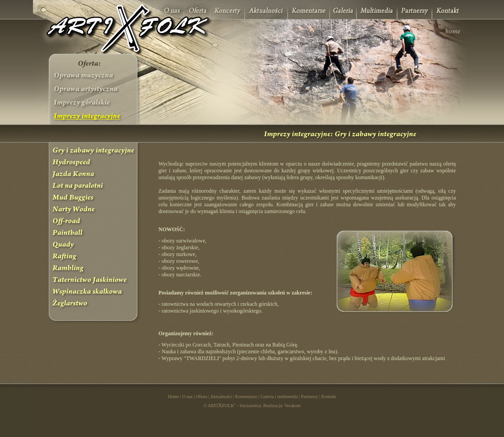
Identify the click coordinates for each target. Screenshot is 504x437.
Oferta (202, 397)
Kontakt (329, 397)
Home (173, 397)
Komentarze (246, 397)
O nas (187, 397)
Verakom (292, 406)
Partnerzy (310, 397)
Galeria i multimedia (279, 397)
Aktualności (221, 397)
